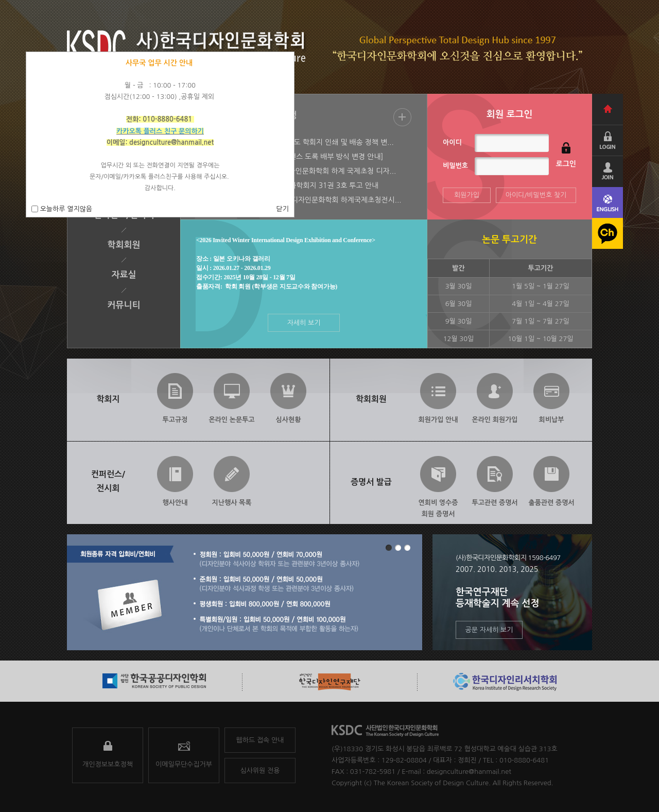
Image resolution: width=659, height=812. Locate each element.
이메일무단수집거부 (184, 764)
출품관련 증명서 (551, 503)
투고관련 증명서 (495, 503)
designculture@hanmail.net (469, 772)
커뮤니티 (124, 305)
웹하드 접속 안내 (260, 740)
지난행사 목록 (232, 503)
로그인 (566, 164)
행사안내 (175, 503)
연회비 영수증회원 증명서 (438, 506)
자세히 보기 (304, 323)
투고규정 (175, 420)
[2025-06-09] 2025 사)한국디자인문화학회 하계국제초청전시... (301, 200)
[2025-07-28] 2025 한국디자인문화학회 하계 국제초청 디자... (299, 171)
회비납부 (552, 420)
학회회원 (124, 245)
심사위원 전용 (260, 771)
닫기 (283, 209)
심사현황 (289, 420)
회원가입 (467, 195)
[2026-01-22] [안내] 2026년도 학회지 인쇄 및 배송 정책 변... (298, 142)
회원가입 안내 (438, 420)
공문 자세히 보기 (489, 630)
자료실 (124, 275)
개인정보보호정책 (108, 764)
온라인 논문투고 (231, 420)
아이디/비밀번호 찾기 (536, 195)
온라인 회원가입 (495, 420)
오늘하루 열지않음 (65, 209)
